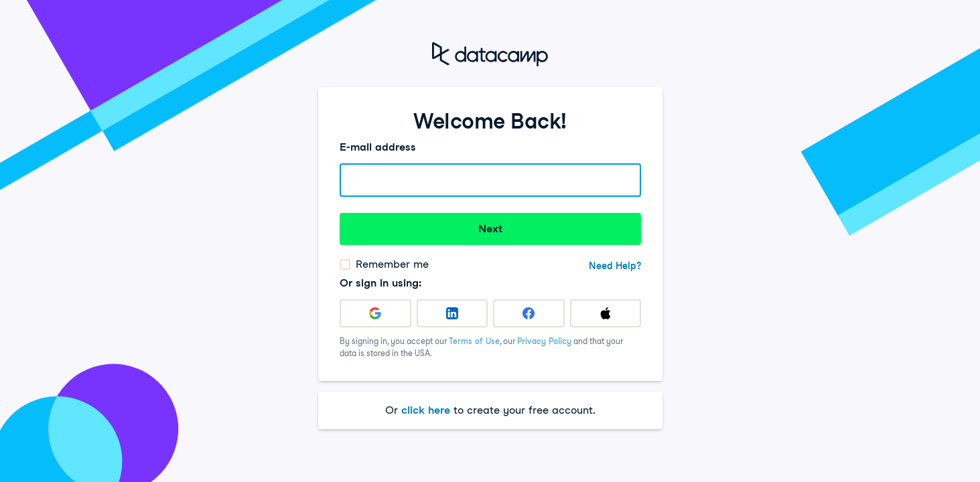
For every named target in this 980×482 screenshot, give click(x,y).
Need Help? (615, 266)
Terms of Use (474, 341)
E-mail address (378, 147)
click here (426, 410)
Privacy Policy (544, 341)
